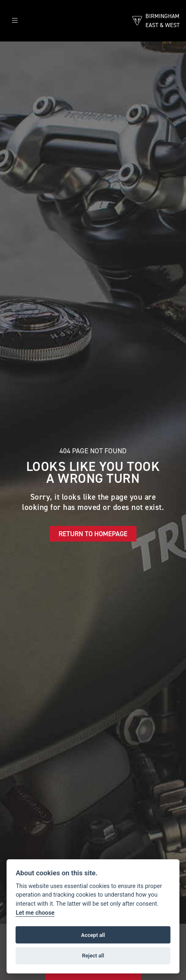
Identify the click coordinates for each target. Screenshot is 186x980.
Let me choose (35, 913)
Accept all (93, 935)
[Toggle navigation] (15, 21)
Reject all (93, 956)
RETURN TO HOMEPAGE (93, 534)
